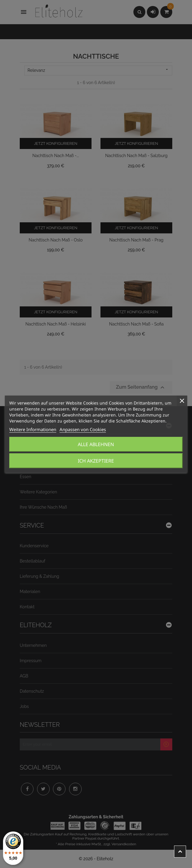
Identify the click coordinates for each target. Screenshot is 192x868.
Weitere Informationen (33, 429)
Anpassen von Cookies (83, 429)
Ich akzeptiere (96, 461)
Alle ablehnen (96, 444)
